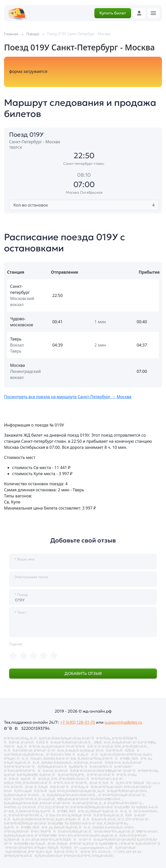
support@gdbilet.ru (123, 722)
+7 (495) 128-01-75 (77, 722)
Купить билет (113, 13)
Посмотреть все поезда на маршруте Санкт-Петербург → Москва (68, 397)
